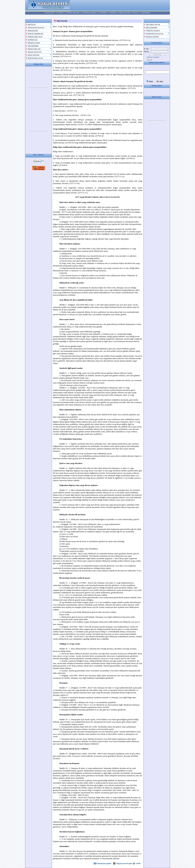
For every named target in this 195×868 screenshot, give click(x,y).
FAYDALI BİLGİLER (35, 37)
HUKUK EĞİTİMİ (152, 37)
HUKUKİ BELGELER (35, 58)
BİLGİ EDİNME (152, 28)
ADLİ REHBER (33, 46)
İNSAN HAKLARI (34, 49)
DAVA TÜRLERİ (34, 55)
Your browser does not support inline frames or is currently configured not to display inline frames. (39, 88)
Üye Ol (150, 60)
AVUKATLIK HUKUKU (36, 28)
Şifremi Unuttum (153, 57)
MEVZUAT (32, 25)
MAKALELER (33, 31)
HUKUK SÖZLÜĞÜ (35, 52)
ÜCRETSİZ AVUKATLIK (155, 34)
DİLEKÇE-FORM (34, 43)
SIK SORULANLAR (153, 25)
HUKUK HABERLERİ (36, 34)
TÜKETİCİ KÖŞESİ (153, 31)
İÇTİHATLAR (33, 40)
